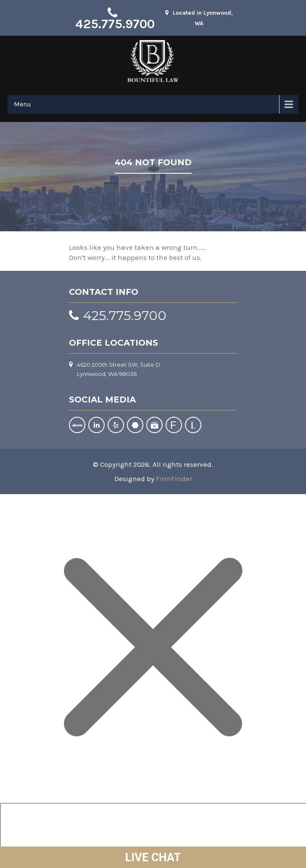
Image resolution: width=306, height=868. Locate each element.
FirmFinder (174, 479)
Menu (22, 104)
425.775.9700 (115, 24)
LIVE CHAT (153, 857)
